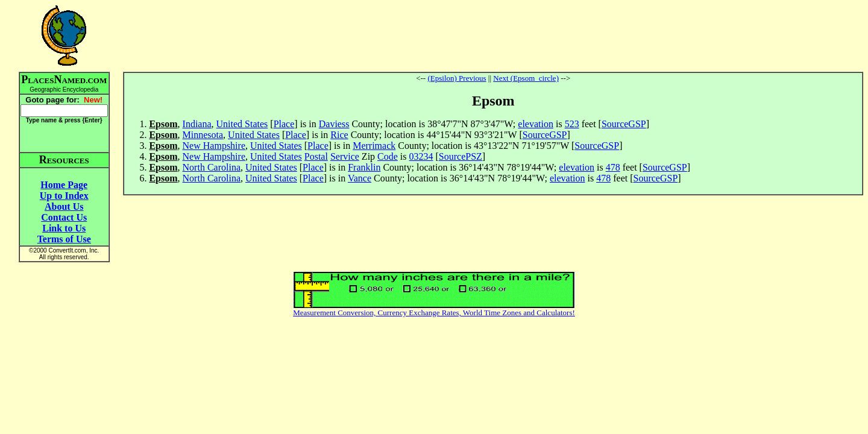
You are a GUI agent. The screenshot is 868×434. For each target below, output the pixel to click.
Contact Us (64, 217)
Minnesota (203, 135)
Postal (316, 156)
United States (242, 124)
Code (388, 156)
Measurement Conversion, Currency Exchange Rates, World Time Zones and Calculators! (434, 313)
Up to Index (64, 196)
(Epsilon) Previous (457, 78)
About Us (64, 206)
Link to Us (64, 228)
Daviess (334, 124)
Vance (360, 178)
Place (284, 124)
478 (613, 167)
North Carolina (212, 167)
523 (572, 124)
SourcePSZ (461, 156)
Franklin (364, 167)
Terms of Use (64, 239)
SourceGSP (624, 124)
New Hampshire (214, 146)
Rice (339, 135)
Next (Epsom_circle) (526, 78)
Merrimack (374, 146)
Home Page (64, 185)
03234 (421, 156)
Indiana (197, 124)
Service (345, 156)
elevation (536, 124)
